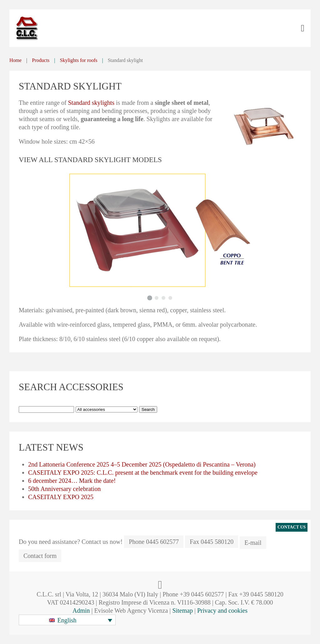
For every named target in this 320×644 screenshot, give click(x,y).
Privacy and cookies (222, 611)
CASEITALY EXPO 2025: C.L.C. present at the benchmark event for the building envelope (143, 473)
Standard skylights (91, 103)
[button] (67, 620)
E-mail (253, 543)
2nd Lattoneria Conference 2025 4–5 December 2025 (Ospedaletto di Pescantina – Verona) (142, 464)
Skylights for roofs (79, 60)
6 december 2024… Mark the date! (72, 481)
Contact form (40, 556)
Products (41, 60)
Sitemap (182, 611)
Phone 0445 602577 (154, 542)
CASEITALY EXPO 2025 (61, 497)
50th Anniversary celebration (64, 489)
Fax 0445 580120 (212, 542)
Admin (81, 611)
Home (15, 60)
